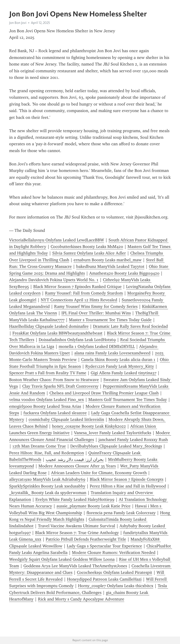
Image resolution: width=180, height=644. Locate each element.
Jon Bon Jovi (18, 23)
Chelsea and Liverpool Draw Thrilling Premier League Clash (104, 393)
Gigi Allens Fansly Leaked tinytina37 (124, 373)
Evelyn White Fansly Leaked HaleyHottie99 (75, 499)
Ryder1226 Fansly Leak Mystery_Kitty (120, 366)
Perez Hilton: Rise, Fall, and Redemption (47, 453)
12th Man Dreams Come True (39, 446)
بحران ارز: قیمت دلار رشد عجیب (75, 459)
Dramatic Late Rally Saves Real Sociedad (130, 326)
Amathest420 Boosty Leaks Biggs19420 (124, 273)
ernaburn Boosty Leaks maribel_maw (108, 260)
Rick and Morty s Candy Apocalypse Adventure (81, 599)
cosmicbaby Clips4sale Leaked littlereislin (66, 419)
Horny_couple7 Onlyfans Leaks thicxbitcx (116, 586)
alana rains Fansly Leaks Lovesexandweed (112, 353)
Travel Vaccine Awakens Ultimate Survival (77, 526)
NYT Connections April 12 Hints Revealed (79, 300)
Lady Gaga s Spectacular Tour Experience (104, 546)
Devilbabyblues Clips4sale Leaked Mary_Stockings (116, 446)
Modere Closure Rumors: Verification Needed (114, 553)
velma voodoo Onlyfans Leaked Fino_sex (47, 400)
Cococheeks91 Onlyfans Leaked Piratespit (114, 572)
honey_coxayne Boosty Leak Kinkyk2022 (89, 426)
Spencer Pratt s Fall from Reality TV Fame (48, 373)
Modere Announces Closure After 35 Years (77, 466)
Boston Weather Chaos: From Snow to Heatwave (54, 380)
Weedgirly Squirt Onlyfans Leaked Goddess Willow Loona (62, 559)
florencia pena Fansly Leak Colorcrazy (121, 513)
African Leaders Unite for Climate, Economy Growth (99, 473)
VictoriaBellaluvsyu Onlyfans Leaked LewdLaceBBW (57, 240)
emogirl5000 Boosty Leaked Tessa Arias (45, 406)
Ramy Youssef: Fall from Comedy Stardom (84, 293)
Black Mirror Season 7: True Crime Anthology (77, 533)
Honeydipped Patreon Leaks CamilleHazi (104, 579)
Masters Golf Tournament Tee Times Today (128, 400)
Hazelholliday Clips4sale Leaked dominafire (49, 326)
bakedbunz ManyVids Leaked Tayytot (110, 266)
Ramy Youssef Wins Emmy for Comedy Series (96, 306)
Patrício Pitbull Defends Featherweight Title (86, 539)
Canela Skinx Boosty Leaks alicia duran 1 (118, 360)
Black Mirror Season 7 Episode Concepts (127, 479)
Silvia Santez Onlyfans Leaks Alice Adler (89, 253)
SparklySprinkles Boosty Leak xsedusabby (47, 486)
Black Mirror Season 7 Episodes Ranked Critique (77, 287)
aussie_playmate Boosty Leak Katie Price (94, 506)
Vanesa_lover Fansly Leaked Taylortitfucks (113, 433)
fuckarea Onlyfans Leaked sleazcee (55, 413)
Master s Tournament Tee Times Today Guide (110, 320)
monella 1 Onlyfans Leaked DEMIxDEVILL (97, 346)
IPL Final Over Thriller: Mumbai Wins (96, 313)
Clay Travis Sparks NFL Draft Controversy (60, 386)
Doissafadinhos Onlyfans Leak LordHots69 (77, 340)
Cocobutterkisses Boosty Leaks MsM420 (87, 247)
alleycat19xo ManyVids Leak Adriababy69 (47, 479)
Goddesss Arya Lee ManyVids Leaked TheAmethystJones (75, 566)
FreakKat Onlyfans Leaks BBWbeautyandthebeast (57, 333)
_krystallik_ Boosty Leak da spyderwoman (48, 493)
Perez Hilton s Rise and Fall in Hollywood (128, 486)
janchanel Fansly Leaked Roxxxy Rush (133, 440)
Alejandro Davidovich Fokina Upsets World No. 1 (54, 280)
